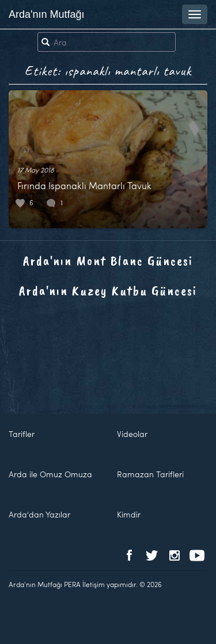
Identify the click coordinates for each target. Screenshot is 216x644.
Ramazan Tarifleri (150, 474)
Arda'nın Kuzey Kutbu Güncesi (108, 290)
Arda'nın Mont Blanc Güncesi (108, 260)
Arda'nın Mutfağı (47, 14)
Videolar (132, 434)
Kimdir (129, 514)
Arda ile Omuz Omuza (50, 474)
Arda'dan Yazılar (39, 514)
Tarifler (22, 434)
